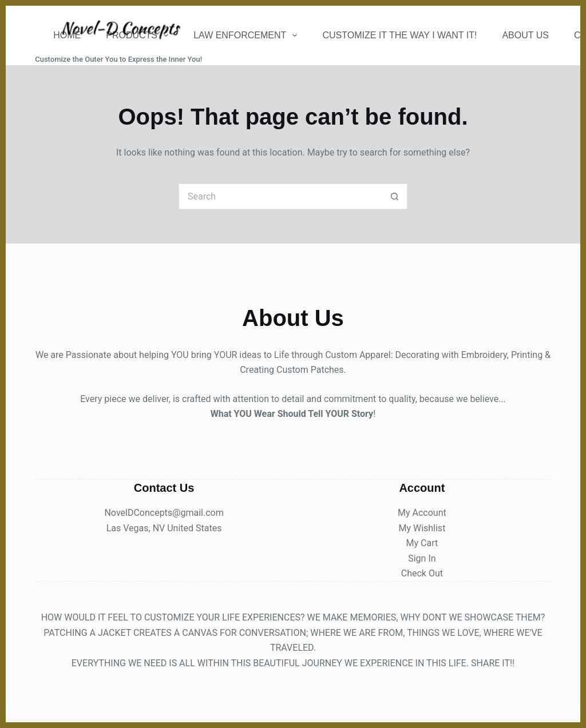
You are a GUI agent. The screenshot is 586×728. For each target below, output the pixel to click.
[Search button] (395, 196)
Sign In (422, 558)
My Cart (422, 543)
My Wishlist (422, 528)
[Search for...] (280, 196)
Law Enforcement (248, 35)
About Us (525, 35)
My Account (422, 513)
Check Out (422, 573)
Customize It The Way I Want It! (399, 35)
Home (67, 35)
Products (139, 35)
